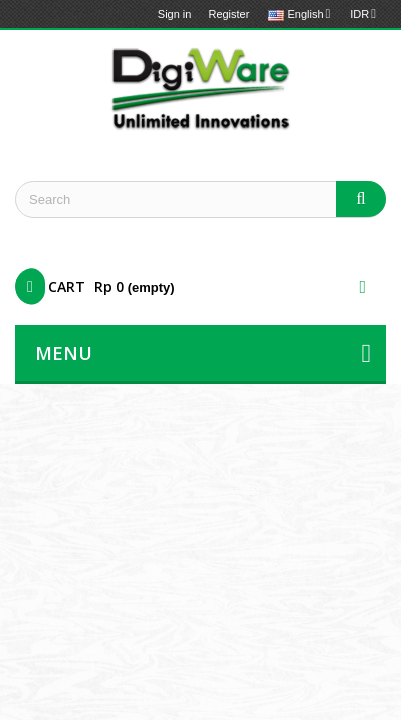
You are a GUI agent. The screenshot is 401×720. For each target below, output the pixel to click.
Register (228, 14)
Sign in (175, 14)
